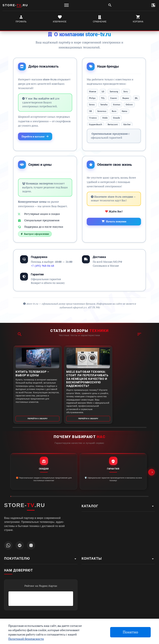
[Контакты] (153, 5)
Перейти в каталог (37, 137)
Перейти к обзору (35, 418)
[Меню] (66, 5)
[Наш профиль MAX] (31, 545)
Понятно (130, 632)
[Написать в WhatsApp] (8, 545)
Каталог (118, 506)
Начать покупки (114, 223)
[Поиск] (110, 5)
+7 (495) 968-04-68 (42, 268)
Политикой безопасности (26, 639)
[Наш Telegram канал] (20, 545)
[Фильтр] (139, 327)
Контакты (118, 559)
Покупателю (41, 559)
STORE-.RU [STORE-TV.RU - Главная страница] (25, 505)
